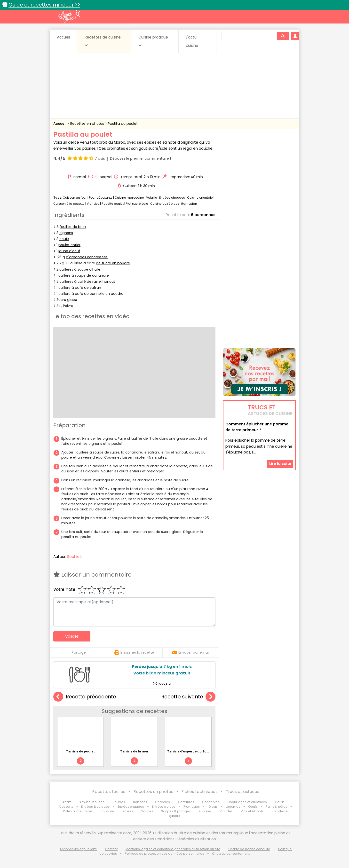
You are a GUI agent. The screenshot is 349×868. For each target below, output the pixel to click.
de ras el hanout (101, 282)
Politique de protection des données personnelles (164, 854)
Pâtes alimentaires (78, 811)
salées (128, 811)
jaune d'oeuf (69, 251)
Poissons (108, 811)
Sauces (147, 811)
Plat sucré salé (137, 204)
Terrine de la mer (134, 751)
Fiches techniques (200, 792)
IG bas (213, 807)
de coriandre (98, 275)
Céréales (163, 802)
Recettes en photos (88, 124)
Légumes (233, 807)
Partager (78, 652)
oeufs (64, 239)
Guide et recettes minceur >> (44, 5)
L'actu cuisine (192, 41)
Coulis (280, 802)
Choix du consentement (231, 854)
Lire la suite (280, 464)
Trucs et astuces (243, 792)
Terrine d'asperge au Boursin (191, 751)
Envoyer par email (191, 652)
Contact (111, 849)
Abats (67, 802)
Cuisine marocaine (129, 198)
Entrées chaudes (172, 198)
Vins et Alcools (252, 811)
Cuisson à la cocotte (69, 204)
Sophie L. (75, 557)
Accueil (63, 37)
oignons (66, 233)
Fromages (192, 807)
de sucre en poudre (113, 263)
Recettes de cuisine (103, 41)
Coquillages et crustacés (247, 802)
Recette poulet (113, 204)
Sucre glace (67, 300)
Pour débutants (101, 198)
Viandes (93, 204)
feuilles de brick (73, 227)
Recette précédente (85, 697)
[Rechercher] (283, 36)
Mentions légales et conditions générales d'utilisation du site (173, 849)
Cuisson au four (75, 198)
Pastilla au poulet (123, 124)
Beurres (119, 802)
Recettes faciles (109, 792)
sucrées (205, 811)
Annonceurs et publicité (78, 849)
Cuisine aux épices (165, 204)
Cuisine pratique (153, 41)
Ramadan (189, 204)
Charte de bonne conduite (249, 849)
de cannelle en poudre (104, 294)
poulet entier (69, 245)
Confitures (186, 802)
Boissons (140, 802)
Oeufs (253, 807)
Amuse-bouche (92, 802)
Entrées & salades (95, 807)
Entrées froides (164, 807)
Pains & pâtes (276, 807)
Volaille (152, 198)
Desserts (66, 807)
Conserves (211, 802)
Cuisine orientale (200, 198)
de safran (93, 288)
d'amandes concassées (87, 257)
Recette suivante (188, 697)
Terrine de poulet (80, 751)
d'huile (95, 269)
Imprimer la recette (134, 652)
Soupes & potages (176, 811)
